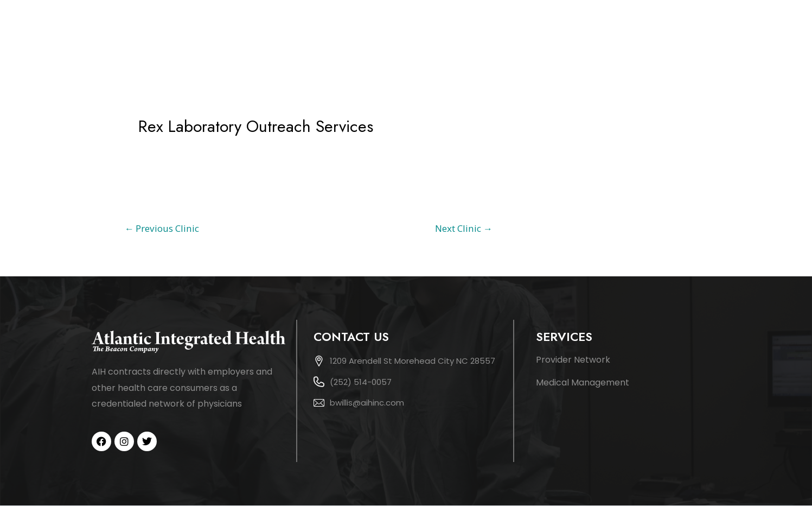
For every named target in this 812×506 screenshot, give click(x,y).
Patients (699, 34)
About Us (536, 34)
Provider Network (573, 360)
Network (640, 34)
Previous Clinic (162, 228)
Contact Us (759, 34)
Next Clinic (464, 228)
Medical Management (583, 382)
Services (586, 34)
